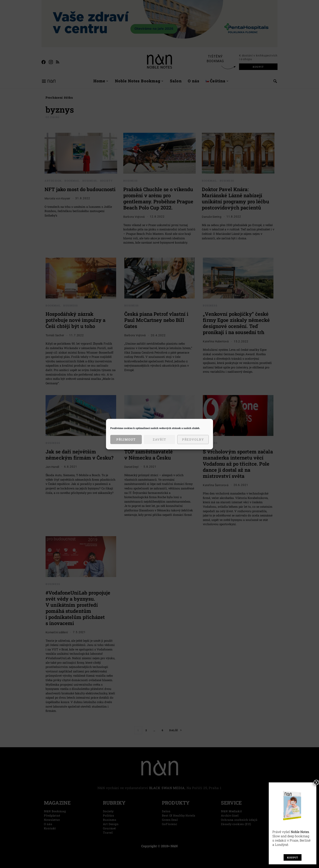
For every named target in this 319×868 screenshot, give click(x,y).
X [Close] (316, 782)
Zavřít (159, 439)
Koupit (293, 857)
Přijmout (126, 439)
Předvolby (193, 439)
